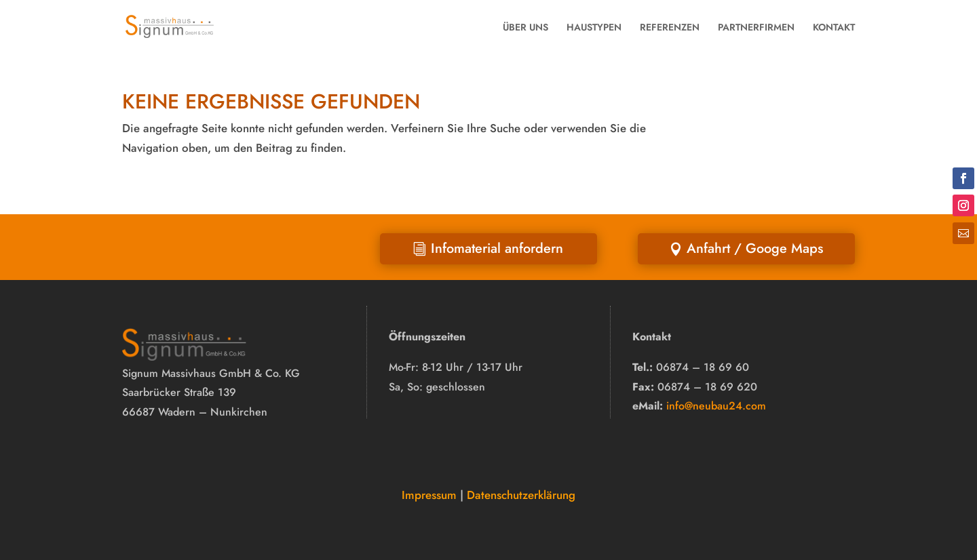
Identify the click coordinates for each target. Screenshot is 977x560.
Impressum (429, 495)
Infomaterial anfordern (497, 248)
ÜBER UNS (525, 27)
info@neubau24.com (716, 406)
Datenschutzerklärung (521, 495)
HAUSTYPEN (594, 27)
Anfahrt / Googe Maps (755, 248)
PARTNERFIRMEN (756, 27)
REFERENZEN (670, 27)
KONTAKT (834, 27)
